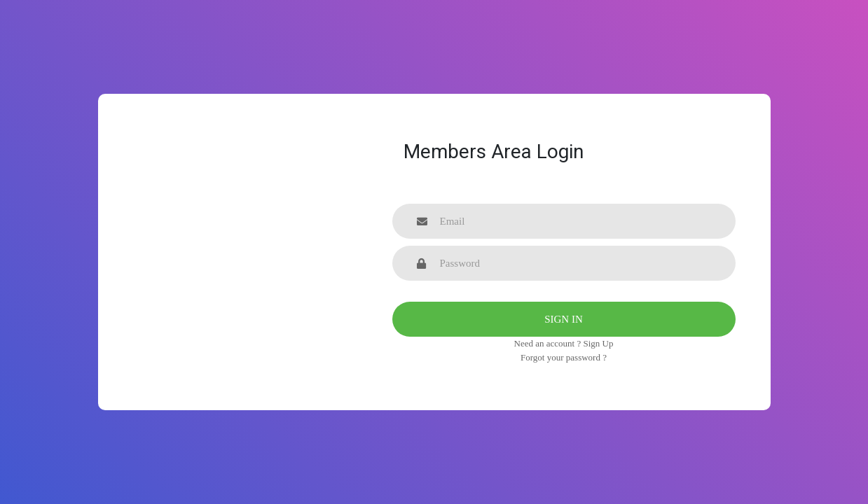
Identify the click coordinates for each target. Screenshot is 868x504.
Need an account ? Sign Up (564, 343)
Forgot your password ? (564, 357)
